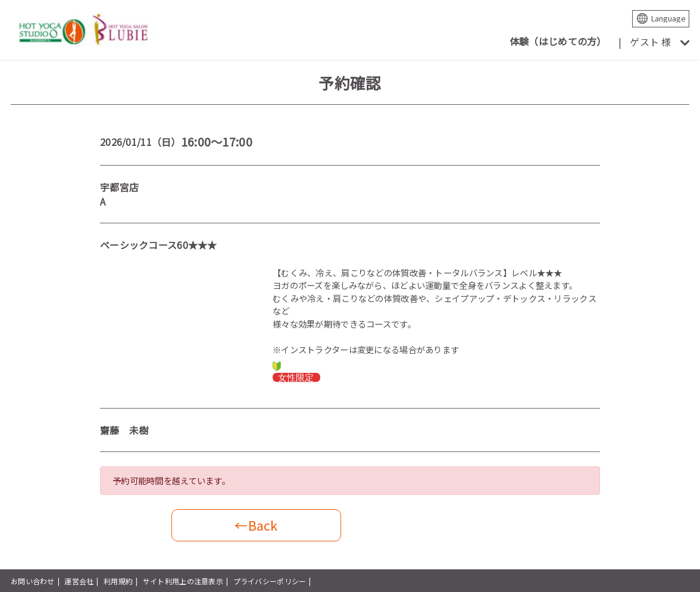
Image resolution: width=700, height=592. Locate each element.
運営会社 (79, 581)
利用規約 (118, 581)
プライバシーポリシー (270, 581)
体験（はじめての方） (558, 41)
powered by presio (657, 581)
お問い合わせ (33, 581)
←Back (256, 525)
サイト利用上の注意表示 (183, 581)
